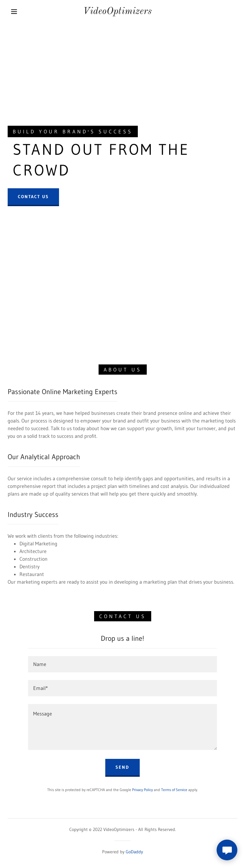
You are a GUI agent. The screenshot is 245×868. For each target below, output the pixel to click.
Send (122, 767)
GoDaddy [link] (134, 852)
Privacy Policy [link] (142, 790)
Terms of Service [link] (174, 790)
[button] (14, 11)
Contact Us (33, 197)
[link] (117, 12)
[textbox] (122, 664)
